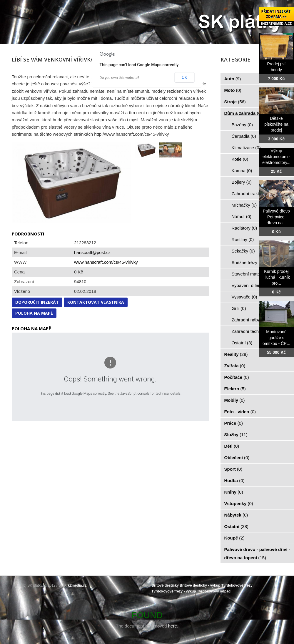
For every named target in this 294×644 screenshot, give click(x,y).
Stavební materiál (252, 274)
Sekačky (243, 251)
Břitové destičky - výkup (200, 585)
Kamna (242, 171)
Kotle (240, 159)
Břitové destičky (165, 585)
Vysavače (244, 297)
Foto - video (240, 412)
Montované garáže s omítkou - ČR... (276, 338)
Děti (232, 446)
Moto (233, 90)
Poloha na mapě (34, 313)
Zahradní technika (253, 331)
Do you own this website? (120, 78)
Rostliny (243, 239)
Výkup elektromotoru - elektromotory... (276, 157)
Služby (236, 435)
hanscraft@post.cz (92, 252)
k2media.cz (77, 585)
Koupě (234, 538)
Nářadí (242, 216)
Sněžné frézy (248, 262)
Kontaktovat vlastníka (96, 302)
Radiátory (244, 228)
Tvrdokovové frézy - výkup (174, 591)
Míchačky (244, 205)
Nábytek (236, 515)
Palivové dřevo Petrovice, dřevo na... (276, 217)
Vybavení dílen (249, 285)
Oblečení (237, 458)
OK (184, 77)
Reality (236, 354)
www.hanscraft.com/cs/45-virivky (106, 262)
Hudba (234, 480)
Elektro (235, 389)
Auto (233, 79)
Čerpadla (244, 136)
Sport (233, 469)
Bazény (242, 125)
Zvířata (235, 366)
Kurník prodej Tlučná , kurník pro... (276, 277)
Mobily (235, 400)
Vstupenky (239, 503)
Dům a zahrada (243, 113)
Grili (239, 308)
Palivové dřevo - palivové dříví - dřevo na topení (257, 553)
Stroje (235, 102)
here (173, 626)
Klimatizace (246, 148)
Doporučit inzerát (37, 302)
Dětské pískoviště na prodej (276, 124)
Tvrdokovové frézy (237, 585)
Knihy (234, 492)
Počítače (237, 377)
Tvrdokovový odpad (214, 591)
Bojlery (242, 182)
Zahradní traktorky (253, 194)
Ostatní (242, 343)
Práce (234, 423)
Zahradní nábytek (252, 320)
